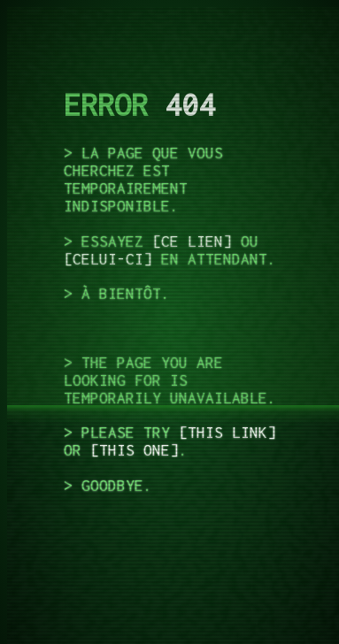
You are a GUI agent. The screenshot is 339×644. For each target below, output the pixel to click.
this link (227, 433)
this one (135, 450)
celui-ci (108, 259)
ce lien (192, 241)
